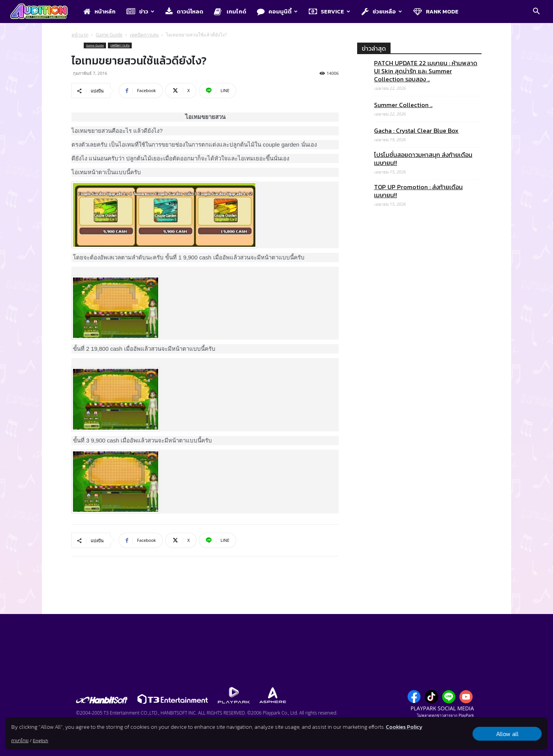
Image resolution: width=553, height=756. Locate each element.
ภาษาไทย (20, 741)
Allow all (507, 734)
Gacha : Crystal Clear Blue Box (416, 131)
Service (329, 11)
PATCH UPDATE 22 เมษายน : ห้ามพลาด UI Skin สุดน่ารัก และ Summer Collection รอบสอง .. (426, 71)
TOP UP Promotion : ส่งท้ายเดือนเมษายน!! (418, 191)
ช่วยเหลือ (382, 11)
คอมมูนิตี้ (277, 11)
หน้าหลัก (99, 11)
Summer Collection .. (403, 105)
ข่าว (140, 11)
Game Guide (109, 35)
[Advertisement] (419, 534)
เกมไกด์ (230, 11)
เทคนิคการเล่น (144, 35)
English (40, 741)
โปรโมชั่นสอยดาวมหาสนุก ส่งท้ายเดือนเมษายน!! (423, 159)
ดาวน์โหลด (184, 11)
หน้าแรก (80, 35)
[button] (536, 12)
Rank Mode (436, 11)
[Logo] (43, 12)
